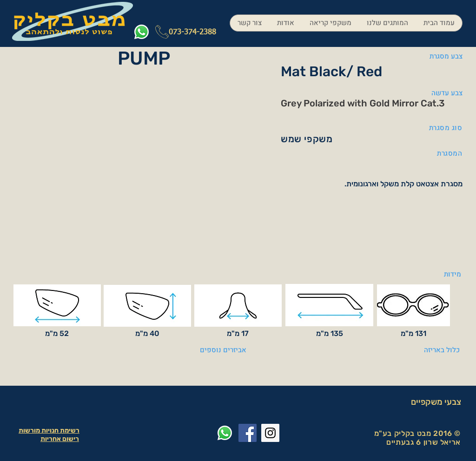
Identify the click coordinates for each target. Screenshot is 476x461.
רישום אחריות (60, 439)
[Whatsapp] (142, 32)
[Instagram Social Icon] (270, 433)
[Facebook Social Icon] (248, 433)
